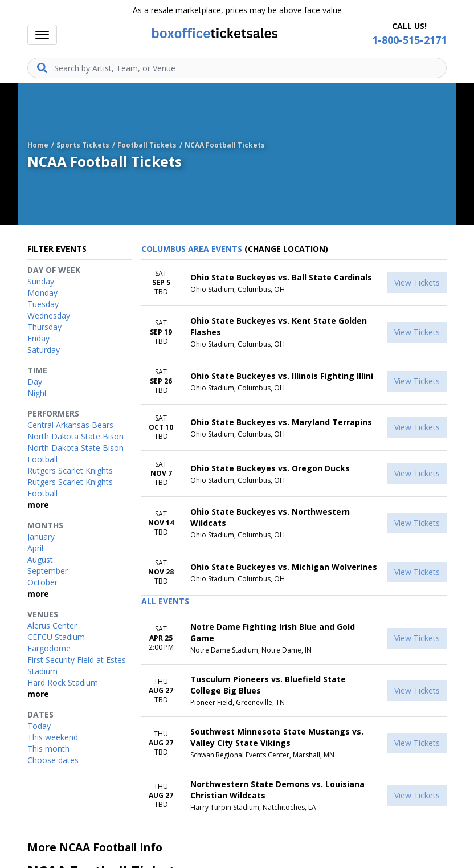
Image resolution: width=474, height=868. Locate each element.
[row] (294, 283)
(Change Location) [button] (286, 249)
